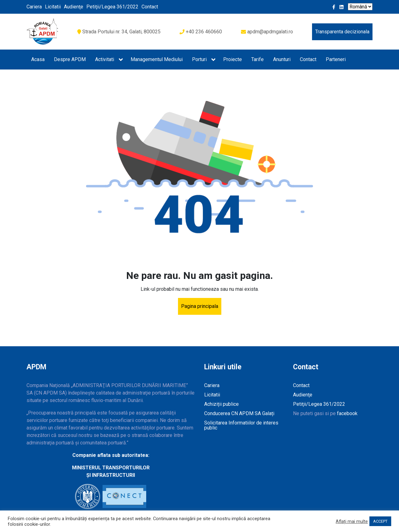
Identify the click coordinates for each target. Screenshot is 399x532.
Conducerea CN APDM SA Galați (239, 413)
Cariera (34, 7)
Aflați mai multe (352, 521)
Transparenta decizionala (342, 32)
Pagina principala (200, 306)
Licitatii (53, 7)
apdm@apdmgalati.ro (270, 32)
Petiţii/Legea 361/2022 (112, 7)
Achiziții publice (221, 404)
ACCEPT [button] (380, 521)
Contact (150, 7)
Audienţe (74, 7)
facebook (347, 413)
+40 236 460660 (204, 32)
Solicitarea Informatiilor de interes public (241, 425)
